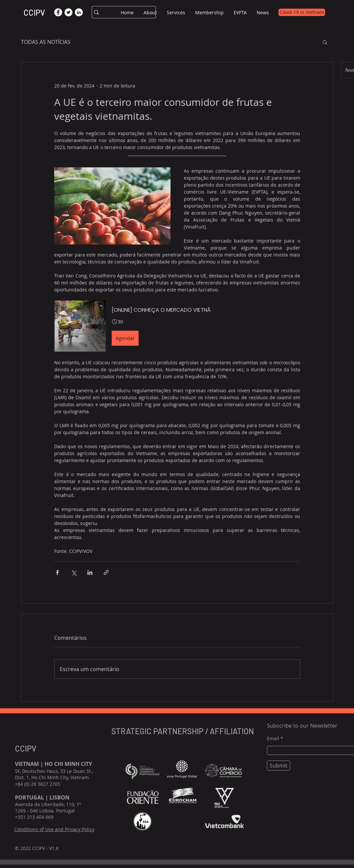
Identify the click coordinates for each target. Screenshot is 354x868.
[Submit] (279, 766)
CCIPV (34, 12)
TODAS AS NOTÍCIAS (46, 42)
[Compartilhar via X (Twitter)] (74, 572)
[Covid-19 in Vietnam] (302, 12)
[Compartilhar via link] (106, 572)
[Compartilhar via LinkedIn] (90, 572)
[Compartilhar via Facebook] (57, 572)
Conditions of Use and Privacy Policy (54, 829)
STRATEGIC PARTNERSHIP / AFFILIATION (183, 731)
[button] (150, 12)
